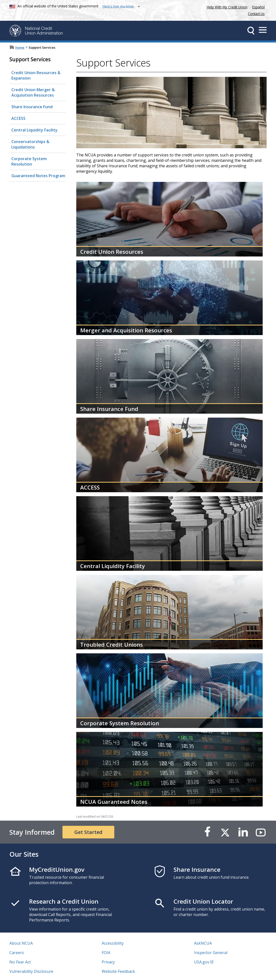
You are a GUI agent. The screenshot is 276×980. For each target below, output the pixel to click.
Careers (17, 953)
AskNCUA (203, 943)
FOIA (106, 953)
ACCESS (18, 118)
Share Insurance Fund (32, 107)
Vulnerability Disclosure (31, 971)
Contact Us (256, 14)
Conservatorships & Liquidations (30, 144)
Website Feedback (118, 971)
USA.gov (202, 962)
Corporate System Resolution (29, 161)
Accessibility (113, 943)
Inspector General (211, 953)
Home (20, 47)
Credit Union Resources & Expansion (36, 75)
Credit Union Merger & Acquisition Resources (33, 92)
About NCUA (21, 943)
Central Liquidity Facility (34, 130)
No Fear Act (20, 962)
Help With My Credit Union (226, 7)
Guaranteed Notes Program (38, 176)
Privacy (108, 962)
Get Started (88, 832)
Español (258, 7)
